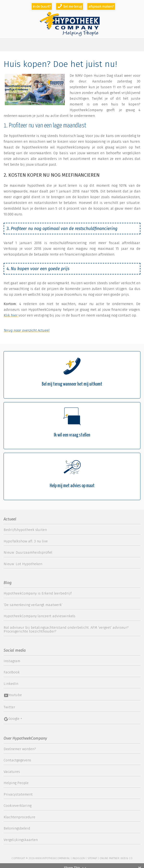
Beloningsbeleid (17, 828)
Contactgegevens (17, 760)
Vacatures (12, 772)
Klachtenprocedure (19, 817)
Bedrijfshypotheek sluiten (25, 530)
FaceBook (12, 672)
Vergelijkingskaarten (21, 840)
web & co (126, 858)
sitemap (92, 858)
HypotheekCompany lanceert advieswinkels (39, 616)
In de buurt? (42, 6)
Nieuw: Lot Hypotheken (23, 564)
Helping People (16, 783)
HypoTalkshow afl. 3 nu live (26, 541)
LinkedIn (11, 684)
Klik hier (11, 315)
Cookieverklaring (18, 806)
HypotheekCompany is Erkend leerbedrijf (38, 593)
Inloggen (79, 858)
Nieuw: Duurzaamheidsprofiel (28, 552)
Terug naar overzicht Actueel (27, 330)
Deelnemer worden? (20, 749)
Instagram (12, 661)
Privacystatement (18, 794)
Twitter (9, 707)
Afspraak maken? (101, 6)
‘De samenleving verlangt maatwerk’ (33, 605)
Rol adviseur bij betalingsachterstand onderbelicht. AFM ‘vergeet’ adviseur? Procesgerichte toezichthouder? (66, 630)
